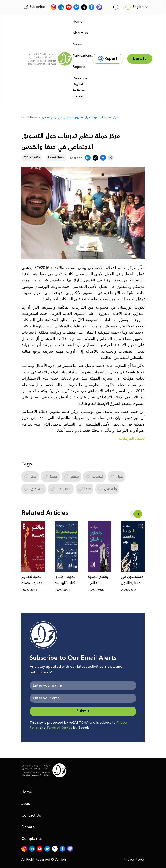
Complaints (31, 839)
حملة (50, 477)
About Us (80, 33)
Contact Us (31, 815)
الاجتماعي (61, 489)
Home (78, 22)
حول (116, 477)
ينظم (71, 477)
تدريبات (94, 477)
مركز (30, 477)
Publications (82, 56)
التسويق (34, 489)
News (77, 44)
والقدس (107, 489)
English (134, 7)
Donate (28, 827)
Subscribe (34, 7)
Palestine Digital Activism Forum (80, 87)
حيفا (85, 489)
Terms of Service (59, 728)
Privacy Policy (134, 860)
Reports (79, 67)
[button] (138, 514)
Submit (83, 711)
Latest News (29, 117)
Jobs (26, 804)
